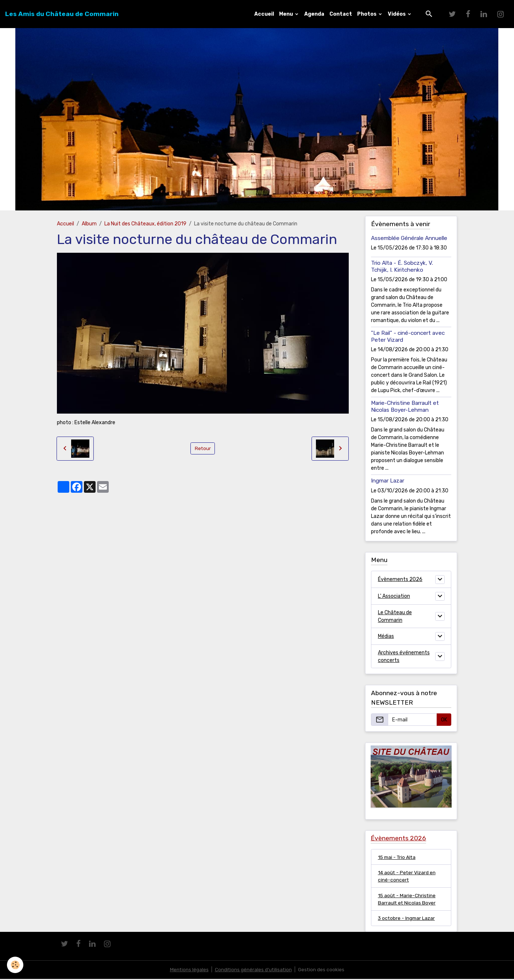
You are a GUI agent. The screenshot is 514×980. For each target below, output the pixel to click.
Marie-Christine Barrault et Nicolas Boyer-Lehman (405, 406)
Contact (341, 14)
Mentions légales (188, 971)
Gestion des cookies (322, 971)
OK (444, 720)
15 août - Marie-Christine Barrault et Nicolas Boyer (407, 900)
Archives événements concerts (404, 656)
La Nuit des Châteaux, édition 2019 (145, 224)
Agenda (314, 14)
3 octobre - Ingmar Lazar (407, 919)
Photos (367, 14)
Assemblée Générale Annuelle (409, 238)
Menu (287, 14)
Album (89, 224)
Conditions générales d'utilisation (253, 971)
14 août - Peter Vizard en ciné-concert (407, 876)
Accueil (264, 14)
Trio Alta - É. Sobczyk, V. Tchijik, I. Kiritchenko (402, 266)
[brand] (62, 14)
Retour (203, 448)
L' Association (394, 596)
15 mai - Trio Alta (398, 857)
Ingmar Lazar (388, 481)
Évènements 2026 (400, 579)
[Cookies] (16, 965)
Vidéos (397, 14)
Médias (386, 636)
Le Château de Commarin (395, 616)
